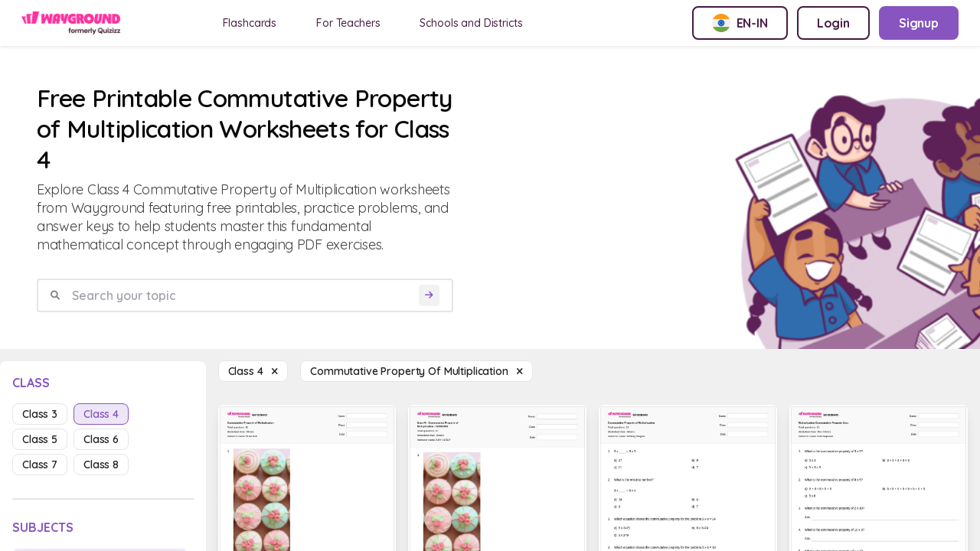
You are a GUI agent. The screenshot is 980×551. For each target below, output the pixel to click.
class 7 (40, 465)
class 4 (101, 414)
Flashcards (250, 23)
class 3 (40, 414)
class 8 (101, 465)
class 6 (101, 439)
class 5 (40, 439)
